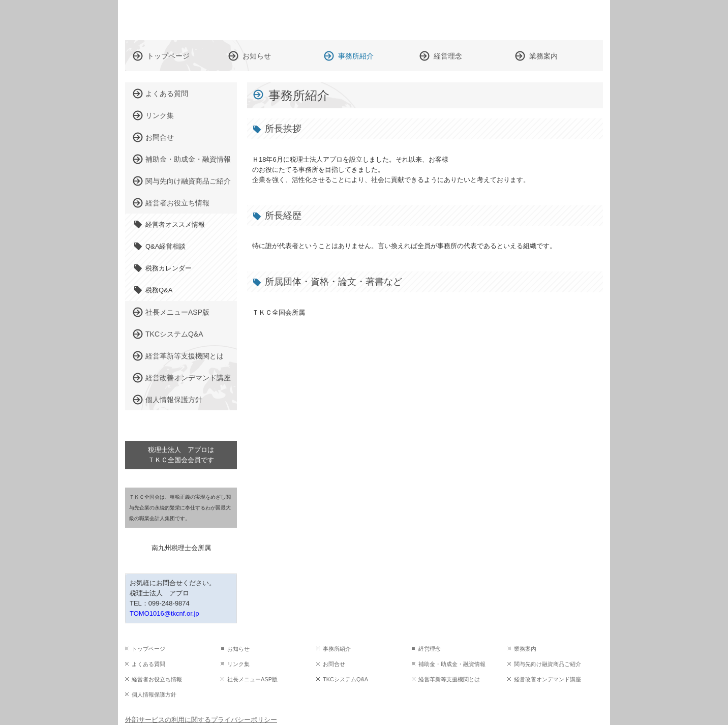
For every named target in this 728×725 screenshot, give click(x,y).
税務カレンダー (169, 268)
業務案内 (543, 56)
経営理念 (448, 56)
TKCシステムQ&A (174, 334)
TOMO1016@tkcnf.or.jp (164, 613)
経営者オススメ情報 (175, 224)
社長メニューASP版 (177, 312)
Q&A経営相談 (165, 246)
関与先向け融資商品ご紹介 (188, 181)
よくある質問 (167, 94)
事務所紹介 (356, 56)
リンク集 (160, 115)
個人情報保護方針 (174, 400)
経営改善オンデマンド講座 (188, 378)
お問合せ (160, 137)
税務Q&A (159, 290)
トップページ (168, 56)
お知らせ (257, 56)
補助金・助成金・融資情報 (188, 159)
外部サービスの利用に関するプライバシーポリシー (201, 720)
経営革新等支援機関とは (185, 356)
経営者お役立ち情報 (177, 203)
